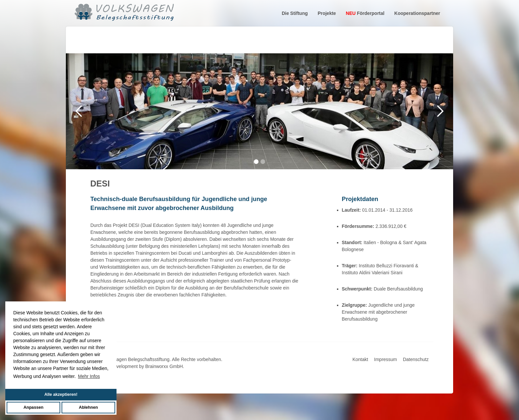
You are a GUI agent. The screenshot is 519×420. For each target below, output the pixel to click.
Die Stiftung (295, 13)
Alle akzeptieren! (61, 394)
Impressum (385, 359)
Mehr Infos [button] (89, 376)
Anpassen (33, 407)
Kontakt (360, 359)
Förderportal (365, 13)
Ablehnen (88, 407)
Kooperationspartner (417, 13)
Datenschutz (416, 359)
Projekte (327, 13)
